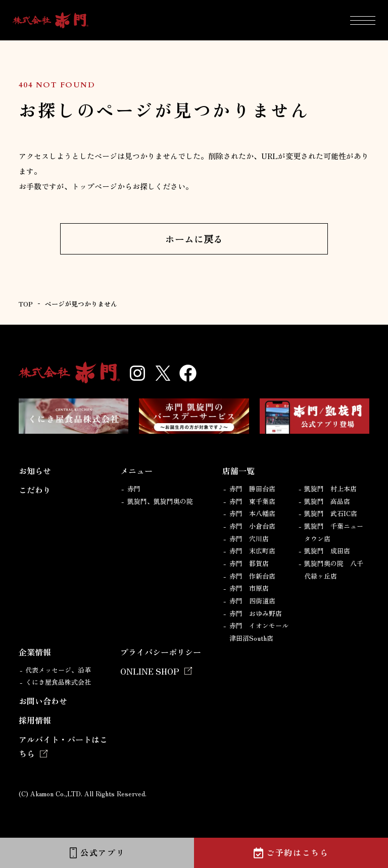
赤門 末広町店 (252, 551)
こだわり (35, 490)
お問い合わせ (43, 701)
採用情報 (35, 720)
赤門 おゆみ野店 (256, 613)
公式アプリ (103, 853)
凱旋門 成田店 (327, 551)
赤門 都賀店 (249, 563)
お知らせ (35, 471)
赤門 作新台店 (252, 576)
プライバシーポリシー (161, 652)
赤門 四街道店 (252, 601)
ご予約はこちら (297, 853)
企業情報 (35, 652)
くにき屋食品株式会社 (58, 682)
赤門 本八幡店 (252, 513)
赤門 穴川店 (249, 539)
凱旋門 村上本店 (330, 489)
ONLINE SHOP (150, 671)
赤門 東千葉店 (252, 501)
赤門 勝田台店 (252, 489)
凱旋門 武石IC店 (331, 513)
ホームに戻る (194, 239)
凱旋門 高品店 (327, 501)
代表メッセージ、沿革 (58, 670)
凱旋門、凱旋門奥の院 (160, 501)
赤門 (134, 489)
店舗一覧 (238, 471)
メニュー (136, 471)
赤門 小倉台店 (252, 526)
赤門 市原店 (249, 588)
